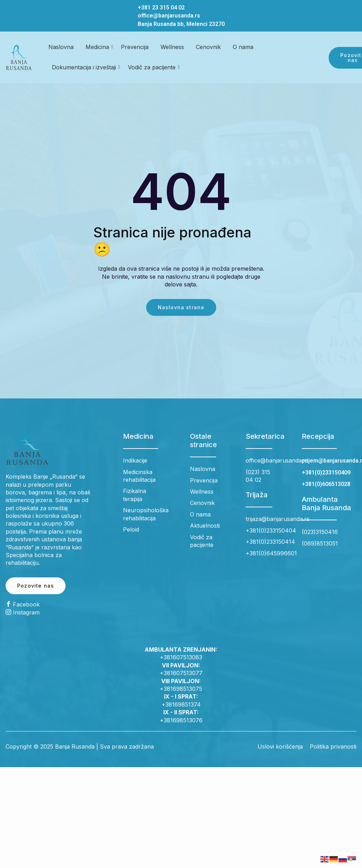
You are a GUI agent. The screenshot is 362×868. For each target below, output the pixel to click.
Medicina (98, 47)
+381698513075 (181, 689)
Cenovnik (208, 47)
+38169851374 (181, 704)
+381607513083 (181, 657)
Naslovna (61, 47)
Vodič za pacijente (153, 67)
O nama (243, 47)
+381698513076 (181, 720)
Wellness (172, 47)
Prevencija (135, 47)
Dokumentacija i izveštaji (85, 67)
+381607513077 (181, 673)
